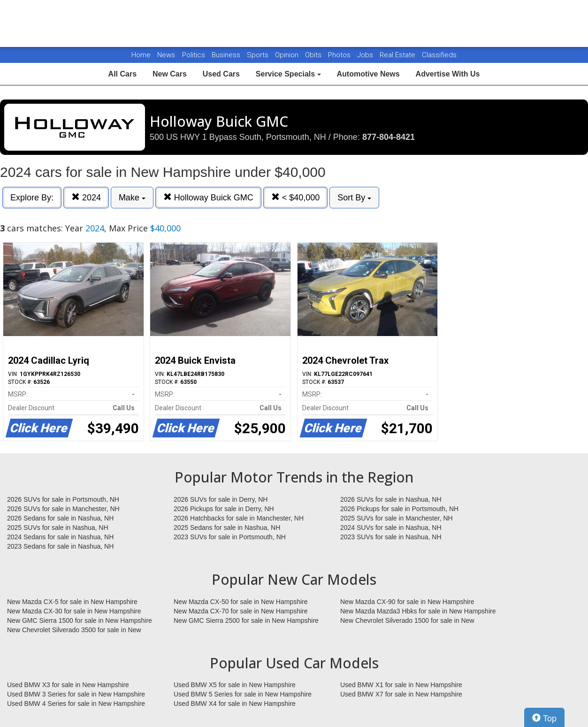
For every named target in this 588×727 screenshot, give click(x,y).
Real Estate (398, 55)
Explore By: (32, 198)
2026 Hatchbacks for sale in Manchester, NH (239, 518)
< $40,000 (296, 197)
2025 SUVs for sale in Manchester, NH (397, 518)
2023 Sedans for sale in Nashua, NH (60, 546)
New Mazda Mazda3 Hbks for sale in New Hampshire (418, 611)
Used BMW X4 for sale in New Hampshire (235, 704)
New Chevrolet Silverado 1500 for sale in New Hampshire (407, 621)
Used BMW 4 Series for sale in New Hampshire (76, 704)
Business (227, 55)
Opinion (288, 55)
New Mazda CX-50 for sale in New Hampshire (241, 602)
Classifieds (439, 55)
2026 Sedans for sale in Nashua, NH (60, 518)
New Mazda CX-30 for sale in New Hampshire (74, 611)
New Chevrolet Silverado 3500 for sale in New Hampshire (74, 630)
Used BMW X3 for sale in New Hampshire (68, 685)
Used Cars (221, 74)
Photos (340, 55)
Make (132, 198)
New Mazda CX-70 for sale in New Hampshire (241, 611)
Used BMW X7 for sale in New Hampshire (401, 694)
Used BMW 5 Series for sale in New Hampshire (243, 694)
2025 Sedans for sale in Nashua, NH (227, 528)
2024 (86, 197)
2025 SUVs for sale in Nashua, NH (58, 528)
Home (141, 55)
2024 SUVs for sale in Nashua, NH (391, 528)
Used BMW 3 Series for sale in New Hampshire (76, 694)
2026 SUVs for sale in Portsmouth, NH (63, 499)
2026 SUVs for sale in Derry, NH (221, 499)
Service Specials (288, 74)
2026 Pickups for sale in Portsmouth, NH (399, 509)
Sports (259, 55)
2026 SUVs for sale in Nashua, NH (391, 499)
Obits (314, 55)
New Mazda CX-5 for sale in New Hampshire (72, 602)
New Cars (170, 74)
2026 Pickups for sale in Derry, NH (224, 509)
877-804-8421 (389, 137)
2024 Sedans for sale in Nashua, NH (60, 537)
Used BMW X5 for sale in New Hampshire (235, 685)
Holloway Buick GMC (208, 197)
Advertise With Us (448, 74)
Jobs (366, 55)
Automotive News (368, 74)
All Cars (122, 74)
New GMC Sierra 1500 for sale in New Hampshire (80, 620)
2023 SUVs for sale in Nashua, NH (391, 537)
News (166, 55)
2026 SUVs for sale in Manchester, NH (63, 509)
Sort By (354, 198)
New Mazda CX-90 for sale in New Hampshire (407, 602)
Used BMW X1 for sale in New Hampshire (401, 685)
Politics (194, 55)
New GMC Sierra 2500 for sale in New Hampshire (246, 620)
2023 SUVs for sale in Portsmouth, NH (230, 537)
